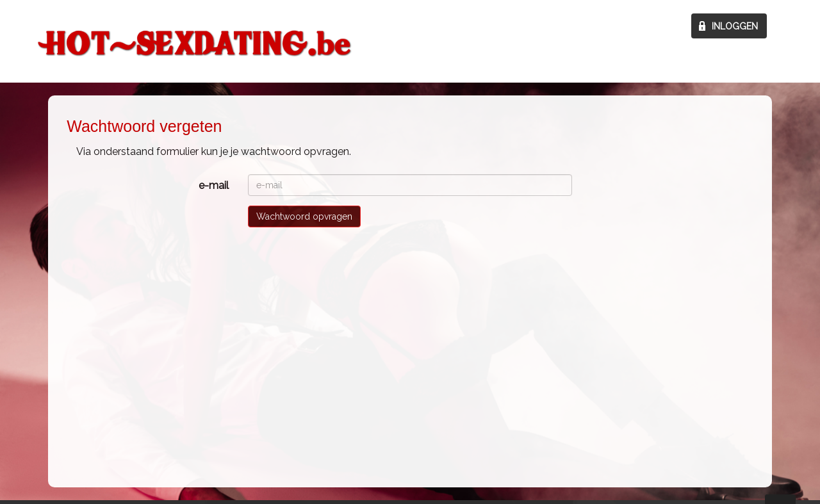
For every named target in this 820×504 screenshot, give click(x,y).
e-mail (214, 185)
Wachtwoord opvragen (304, 216)
